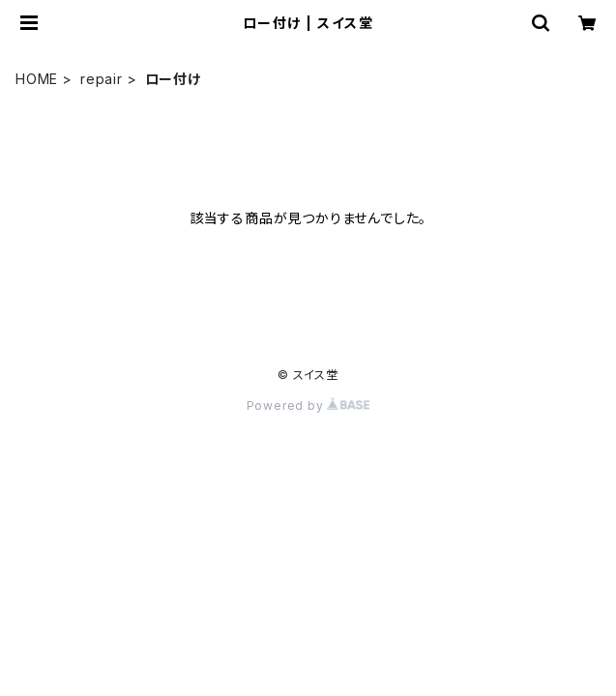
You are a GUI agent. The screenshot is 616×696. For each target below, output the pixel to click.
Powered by (308, 406)
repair (102, 79)
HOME (37, 79)
